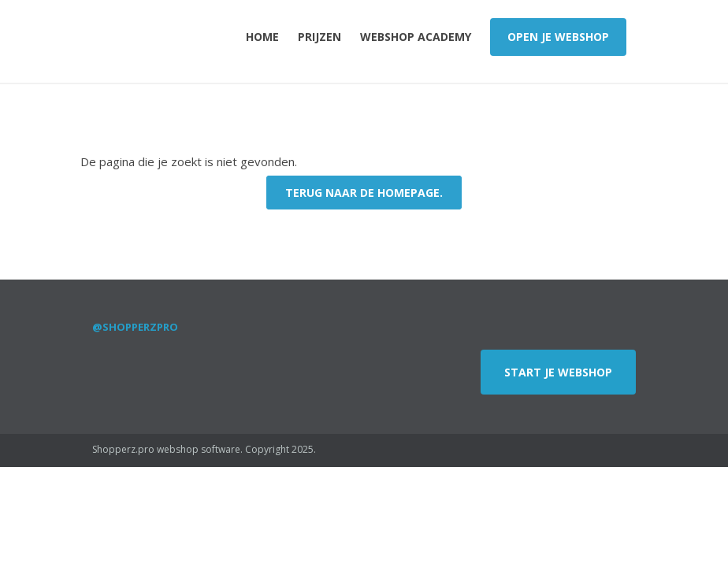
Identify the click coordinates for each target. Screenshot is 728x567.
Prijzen (319, 37)
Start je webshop (558, 372)
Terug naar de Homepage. (364, 193)
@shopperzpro (135, 327)
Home (262, 37)
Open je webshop (558, 37)
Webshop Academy (416, 37)
